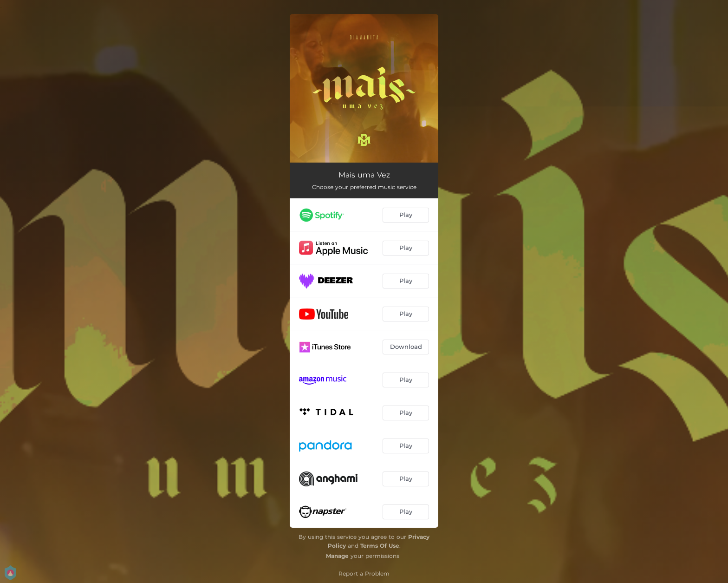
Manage (337, 556)
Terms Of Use (380, 546)
